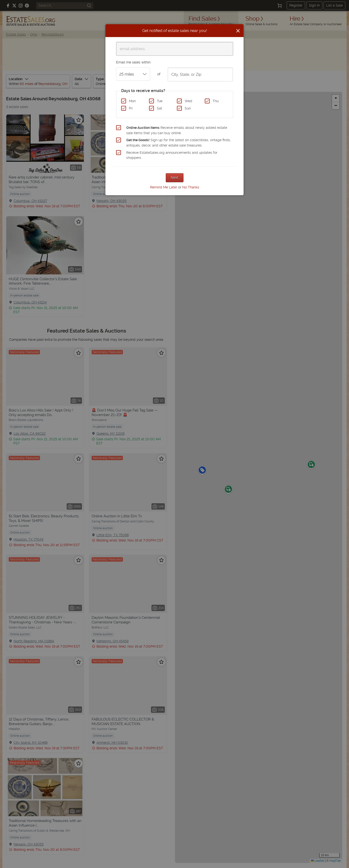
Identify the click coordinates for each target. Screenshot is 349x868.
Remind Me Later (164, 187)
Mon (132, 101)
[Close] (238, 31)
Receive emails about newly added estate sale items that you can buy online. (177, 130)
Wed (188, 101)
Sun (188, 108)
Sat (159, 108)
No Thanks (191, 187)
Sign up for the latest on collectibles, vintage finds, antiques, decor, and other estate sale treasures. (178, 143)
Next (175, 178)
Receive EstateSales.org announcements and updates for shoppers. (172, 155)
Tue (160, 101)
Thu (216, 101)
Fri (131, 108)
